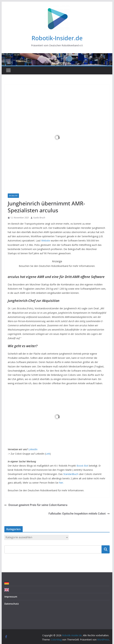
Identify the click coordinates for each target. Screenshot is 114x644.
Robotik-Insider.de (57, 38)
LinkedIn (33, 449)
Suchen (106, 549)
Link (48, 454)
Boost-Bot (82, 466)
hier (61, 483)
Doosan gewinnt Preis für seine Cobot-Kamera (36, 505)
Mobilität (13, 196)
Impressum (11, 597)
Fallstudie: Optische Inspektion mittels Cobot (79, 514)
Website (46, 241)
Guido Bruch (39, 218)
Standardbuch (71, 474)
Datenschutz (12, 604)
